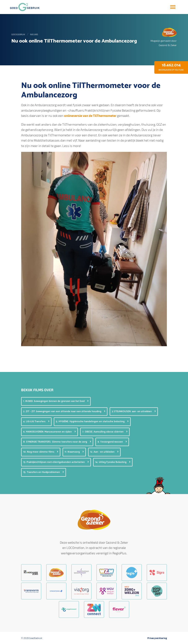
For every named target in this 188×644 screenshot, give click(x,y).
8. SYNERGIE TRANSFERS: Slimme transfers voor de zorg (57, 442)
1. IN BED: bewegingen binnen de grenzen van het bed (56, 401)
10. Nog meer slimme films (41, 452)
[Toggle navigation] (173, 7)
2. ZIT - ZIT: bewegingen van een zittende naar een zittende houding (64, 411)
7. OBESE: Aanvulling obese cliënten (105, 432)
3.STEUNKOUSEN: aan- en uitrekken (134, 411)
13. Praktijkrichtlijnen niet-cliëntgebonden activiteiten (56, 462)
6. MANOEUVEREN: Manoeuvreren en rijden (50, 432)
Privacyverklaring (157, 638)
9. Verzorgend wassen (112, 442)
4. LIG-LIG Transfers (36, 421)
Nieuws (34, 34)
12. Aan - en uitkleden (104, 452)
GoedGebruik (18, 34)
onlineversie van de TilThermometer (90, 116)
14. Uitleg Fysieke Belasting (113, 462)
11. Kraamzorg (74, 452)
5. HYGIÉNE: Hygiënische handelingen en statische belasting (92, 421)
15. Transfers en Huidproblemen (44, 472)
